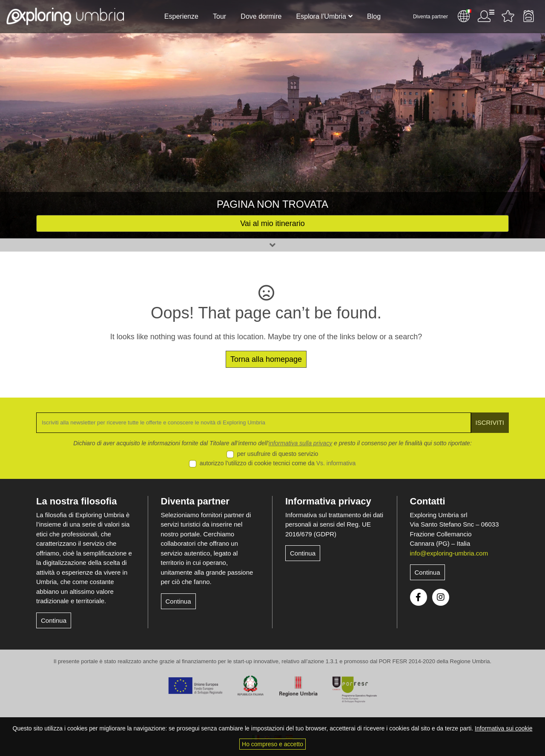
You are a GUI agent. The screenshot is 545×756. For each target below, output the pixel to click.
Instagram (441, 597)
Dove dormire (261, 16)
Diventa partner (430, 17)
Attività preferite (508, 16)
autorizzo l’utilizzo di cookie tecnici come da (278, 463)
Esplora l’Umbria (321, 16)
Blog (374, 16)
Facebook (419, 597)
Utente (486, 16)
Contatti (428, 501)
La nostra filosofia (76, 501)
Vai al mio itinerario (272, 223)
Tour (219, 16)
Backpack (528, 16)
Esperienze (181, 16)
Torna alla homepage (266, 359)
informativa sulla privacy (300, 443)
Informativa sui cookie (503, 728)
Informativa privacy (328, 501)
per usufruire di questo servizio (278, 454)
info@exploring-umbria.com (449, 553)
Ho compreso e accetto (272, 744)
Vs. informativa (336, 463)
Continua (54, 620)
